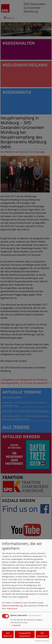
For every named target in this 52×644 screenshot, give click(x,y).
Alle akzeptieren (42, 634)
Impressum (12, 608)
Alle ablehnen (8, 634)
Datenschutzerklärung (12, 606)
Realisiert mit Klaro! (42, 641)
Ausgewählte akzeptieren (25, 634)
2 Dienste (15, 625)
